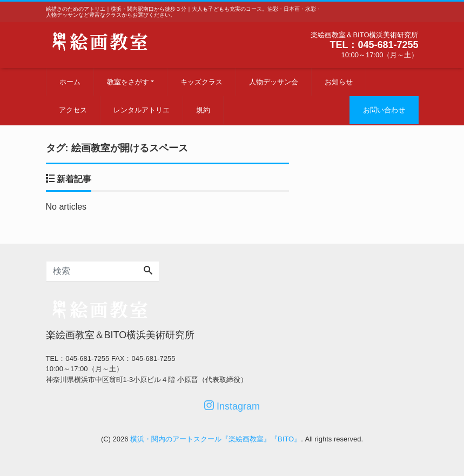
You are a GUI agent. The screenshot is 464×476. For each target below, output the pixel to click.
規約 (203, 110)
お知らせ (339, 82)
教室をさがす (128, 82)
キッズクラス (201, 82)
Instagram (232, 406)
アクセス (73, 110)
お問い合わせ (384, 110)
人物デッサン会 (274, 82)
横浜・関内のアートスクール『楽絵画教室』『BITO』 (216, 439)
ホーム (70, 82)
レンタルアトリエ (142, 110)
